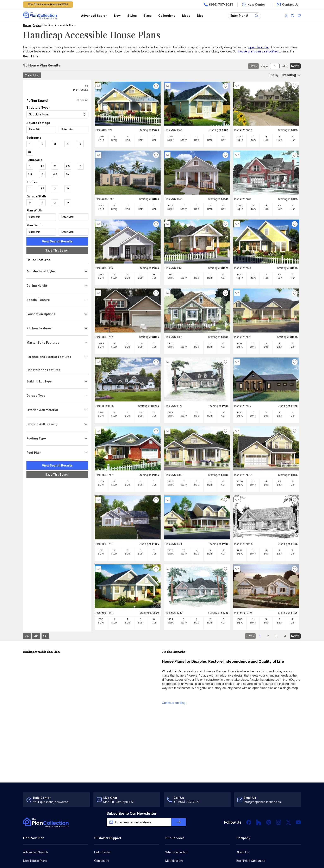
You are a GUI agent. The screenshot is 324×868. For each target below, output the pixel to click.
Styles (132, 16)
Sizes (148, 16)
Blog (200, 16)
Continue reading (174, 703)
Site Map (100, 860)
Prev (253, 66)
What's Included (176, 808)
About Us (243, 808)
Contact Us (102, 817)
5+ (68, 174)
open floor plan (259, 47)
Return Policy (103, 825)
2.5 (68, 166)
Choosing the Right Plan (39, 825)
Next (296, 66)
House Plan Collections (39, 842)
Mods (186, 16)
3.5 (30, 174)
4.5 (55, 174)
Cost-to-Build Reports (180, 825)
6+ (30, 152)
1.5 (42, 166)
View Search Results (57, 241)
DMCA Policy (82, 860)
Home (27, 25)
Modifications (174, 817)
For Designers (175, 834)
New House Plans (35, 817)
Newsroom (244, 834)
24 (27, 636)
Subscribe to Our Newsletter (132, 770)
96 (45, 636)
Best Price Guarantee (251, 817)
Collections (167, 16)
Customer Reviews (249, 825)
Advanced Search (94, 16)
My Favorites (103, 842)
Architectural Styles (36, 834)
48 (36, 636)
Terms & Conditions (35, 860)
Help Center (102, 808)
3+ (68, 188)
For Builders (173, 842)
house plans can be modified (258, 51)
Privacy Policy (61, 860)
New (117, 16)
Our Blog (242, 842)
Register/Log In (105, 834)
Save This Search (57, 250)
